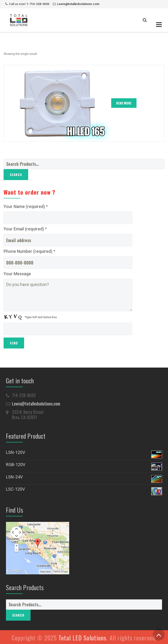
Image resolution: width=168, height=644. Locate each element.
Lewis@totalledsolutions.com (78, 4)
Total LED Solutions (82, 638)
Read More (124, 103)
